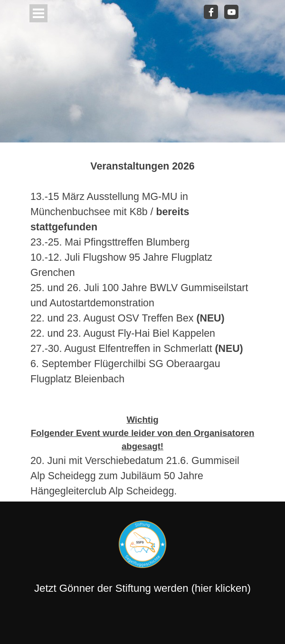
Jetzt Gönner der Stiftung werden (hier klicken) (142, 588)
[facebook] (211, 12)
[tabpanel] (142, 322)
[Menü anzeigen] (38, 13)
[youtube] (231, 12)
